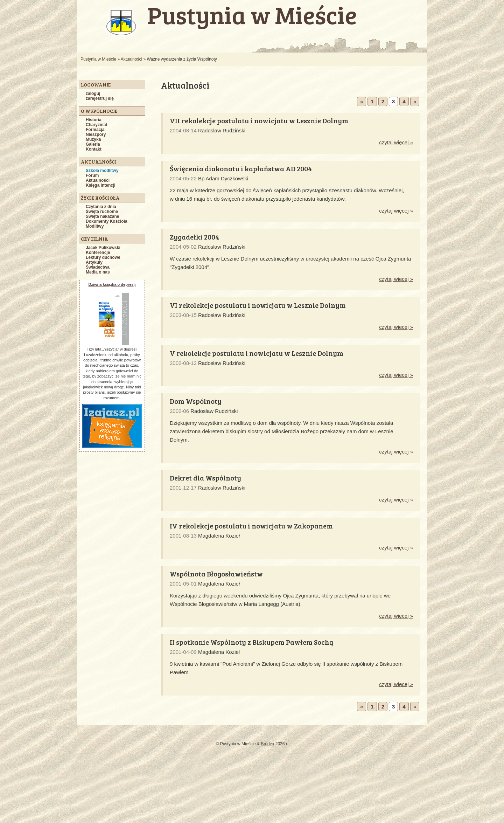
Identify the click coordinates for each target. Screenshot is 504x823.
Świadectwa (98, 267)
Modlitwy (95, 226)
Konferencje (98, 253)
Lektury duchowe (103, 257)
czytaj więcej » (396, 142)
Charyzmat (96, 125)
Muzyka (93, 139)
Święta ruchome (102, 212)
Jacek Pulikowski (103, 248)
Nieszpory (96, 134)
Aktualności (131, 59)
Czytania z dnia (101, 207)
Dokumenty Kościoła (107, 221)
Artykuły (94, 262)
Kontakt (94, 149)
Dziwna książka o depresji (112, 284)
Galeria (93, 144)
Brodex (267, 744)
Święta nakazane (102, 216)
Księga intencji (101, 185)
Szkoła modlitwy (102, 171)
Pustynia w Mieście (98, 59)
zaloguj (93, 94)
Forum (92, 175)
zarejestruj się (100, 98)
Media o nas (98, 272)
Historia (94, 120)
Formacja (95, 130)
